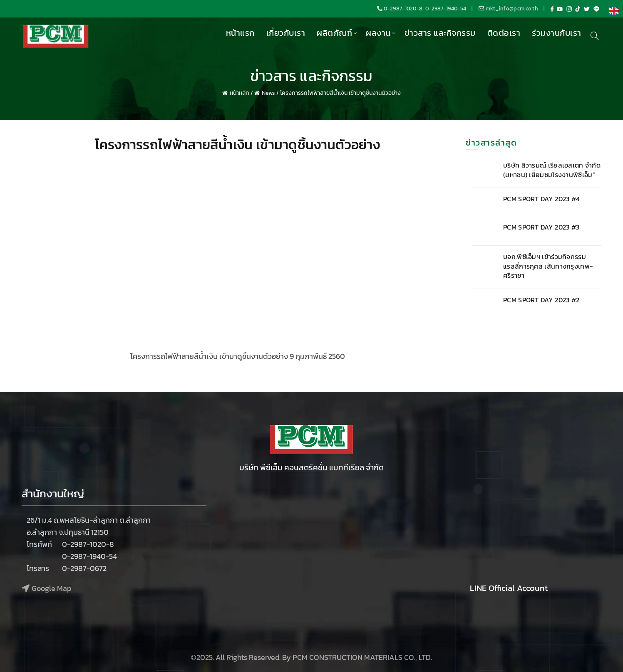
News (268, 93)
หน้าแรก (240, 33)
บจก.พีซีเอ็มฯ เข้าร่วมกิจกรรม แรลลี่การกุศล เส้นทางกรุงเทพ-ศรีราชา (548, 266)
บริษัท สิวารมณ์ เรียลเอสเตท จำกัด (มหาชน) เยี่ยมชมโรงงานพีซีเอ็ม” (552, 170)
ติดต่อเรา (504, 33)
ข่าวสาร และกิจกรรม (440, 33)
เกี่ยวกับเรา (286, 33)
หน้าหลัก (240, 93)
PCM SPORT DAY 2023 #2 (541, 300)
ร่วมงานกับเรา (557, 33)
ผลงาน (378, 33)
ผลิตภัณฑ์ (334, 33)
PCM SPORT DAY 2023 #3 (541, 227)
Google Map (51, 588)
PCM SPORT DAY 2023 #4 (541, 199)
